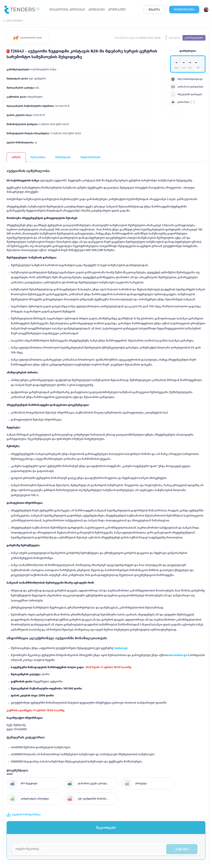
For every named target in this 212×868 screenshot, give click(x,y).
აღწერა (16, 157)
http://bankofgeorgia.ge (186, 79)
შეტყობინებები (91, 157)
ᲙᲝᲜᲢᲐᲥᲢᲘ (117, 9)
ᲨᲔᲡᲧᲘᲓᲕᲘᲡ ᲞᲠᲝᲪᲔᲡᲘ (67, 9)
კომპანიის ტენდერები (187, 87)
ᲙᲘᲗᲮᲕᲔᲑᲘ (96, 9)
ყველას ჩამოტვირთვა (24, 814)
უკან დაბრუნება (13, 21)
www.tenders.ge (177, 655)
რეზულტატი (63, 157)
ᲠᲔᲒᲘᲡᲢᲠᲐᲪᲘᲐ (184, 9)
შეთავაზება (38, 157)
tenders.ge (121, 648)
